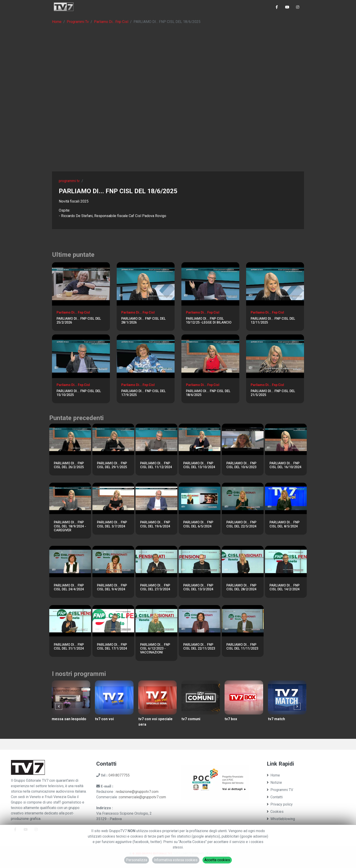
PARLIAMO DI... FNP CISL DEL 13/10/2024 (199, 465)
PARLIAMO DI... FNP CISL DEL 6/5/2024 (198, 524)
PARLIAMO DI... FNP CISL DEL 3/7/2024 (112, 524)
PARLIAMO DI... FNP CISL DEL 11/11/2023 (242, 647)
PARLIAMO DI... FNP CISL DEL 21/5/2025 (273, 393)
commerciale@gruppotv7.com (142, 797)
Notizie (274, 783)
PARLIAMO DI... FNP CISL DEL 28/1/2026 (143, 321)
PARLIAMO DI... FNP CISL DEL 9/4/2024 (112, 587)
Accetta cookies (217, 860)
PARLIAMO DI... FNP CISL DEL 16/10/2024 (285, 465)
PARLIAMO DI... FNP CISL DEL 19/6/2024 (155, 524)
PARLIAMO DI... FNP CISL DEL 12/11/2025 (273, 321)
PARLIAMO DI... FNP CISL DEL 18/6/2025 (208, 393)
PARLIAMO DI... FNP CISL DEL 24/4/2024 (69, 587)
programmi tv (69, 181)
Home (57, 22)
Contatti (275, 797)
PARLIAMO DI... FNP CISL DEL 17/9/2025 (143, 393)
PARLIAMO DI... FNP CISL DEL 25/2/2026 (79, 321)
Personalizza (137, 860)
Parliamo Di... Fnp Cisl (111, 22)
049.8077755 (119, 775)
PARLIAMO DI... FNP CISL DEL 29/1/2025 (112, 465)
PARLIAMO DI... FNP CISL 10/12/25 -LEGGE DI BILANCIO (209, 321)
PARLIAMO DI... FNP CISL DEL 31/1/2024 (69, 647)
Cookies (275, 812)
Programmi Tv (78, 22)
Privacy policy (280, 804)
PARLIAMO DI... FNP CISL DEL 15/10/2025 (79, 393)
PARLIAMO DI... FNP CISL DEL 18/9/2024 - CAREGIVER (70, 526)
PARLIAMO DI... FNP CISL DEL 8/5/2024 (284, 524)
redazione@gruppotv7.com (137, 792)
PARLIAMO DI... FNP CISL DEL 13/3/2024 (198, 587)
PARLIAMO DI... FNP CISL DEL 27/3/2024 (155, 587)
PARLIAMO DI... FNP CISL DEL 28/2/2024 (241, 587)
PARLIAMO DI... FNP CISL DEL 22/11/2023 (199, 647)
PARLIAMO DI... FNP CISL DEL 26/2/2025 (69, 465)
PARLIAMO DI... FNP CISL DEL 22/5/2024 (241, 524)
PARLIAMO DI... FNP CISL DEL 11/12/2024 (156, 465)
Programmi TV (280, 790)
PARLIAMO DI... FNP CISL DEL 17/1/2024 (112, 647)
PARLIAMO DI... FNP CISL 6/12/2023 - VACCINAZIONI (155, 649)
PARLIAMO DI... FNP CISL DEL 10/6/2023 (241, 465)
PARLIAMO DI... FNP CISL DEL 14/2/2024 (284, 587)
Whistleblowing (281, 819)
